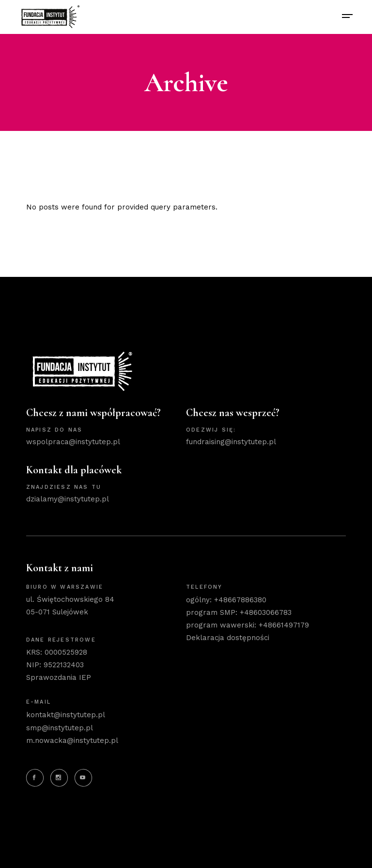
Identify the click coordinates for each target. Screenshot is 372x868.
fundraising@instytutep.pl (231, 442)
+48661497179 (284, 625)
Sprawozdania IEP (59, 677)
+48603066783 (266, 612)
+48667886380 (240, 600)
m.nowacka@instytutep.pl (72, 740)
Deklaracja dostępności (228, 638)
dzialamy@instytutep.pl (68, 499)
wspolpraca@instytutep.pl (73, 442)
